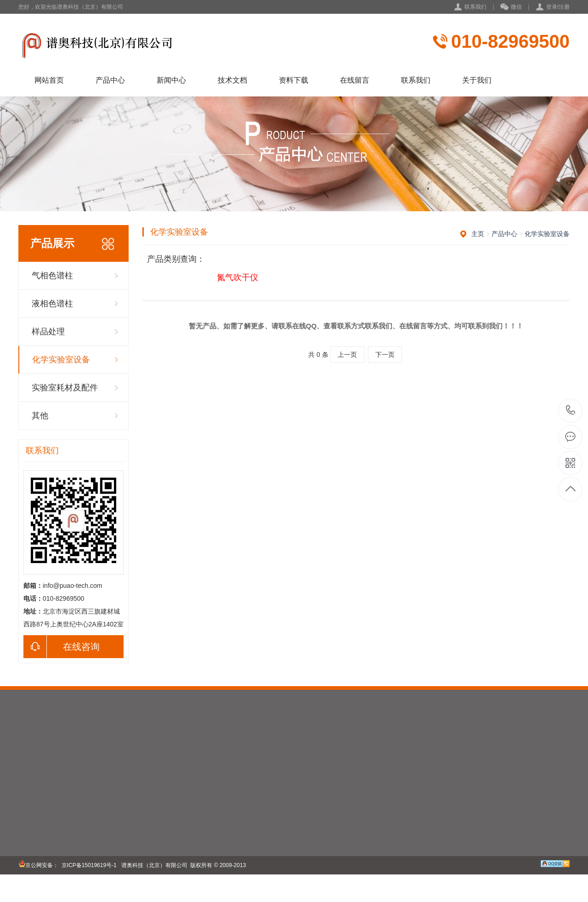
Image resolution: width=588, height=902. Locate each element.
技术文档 (232, 80)
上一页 (347, 355)
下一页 (385, 355)
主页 (478, 234)
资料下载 (294, 80)
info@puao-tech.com (72, 586)
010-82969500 (510, 41)
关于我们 (477, 80)
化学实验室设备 (61, 360)
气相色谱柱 (52, 276)
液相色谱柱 (52, 304)
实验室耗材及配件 (65, 388)
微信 (511, 7)
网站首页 (49, 80)
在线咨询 (62, 647)
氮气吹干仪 (237, 277)
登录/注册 (558, 7)
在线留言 (355, 80)
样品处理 (48, 332)
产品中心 (110, 80)
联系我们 (475, 7)
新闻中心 (171, 80)
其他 (40, 416)
